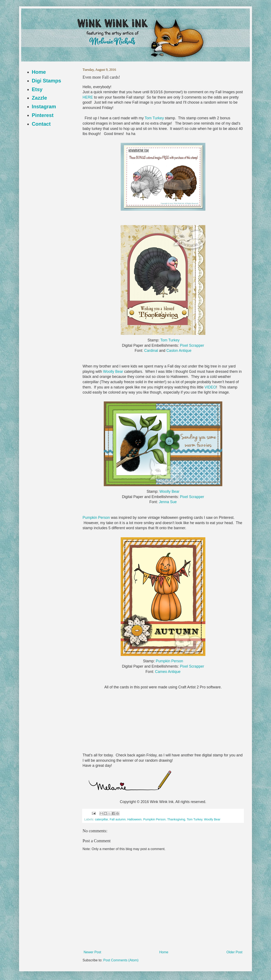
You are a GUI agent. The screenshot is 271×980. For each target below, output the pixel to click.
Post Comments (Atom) (121, 960)
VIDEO (210, 387)
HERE (88, 97)
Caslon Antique (179, 351)
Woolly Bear (113, 372)
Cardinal (151, 351)
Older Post (234, 952)
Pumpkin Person (97, 518)
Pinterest (43, 115)
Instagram (44, 106)
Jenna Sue (168, 502)
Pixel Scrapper (192, 345)
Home (164, 952)
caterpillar (101, 819)
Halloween (134, 819)
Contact (41, 124)
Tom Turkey (154, 118)
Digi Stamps (46, 81)
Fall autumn (118, 819)
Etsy (37, 89)
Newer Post (92, 952)
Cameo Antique (168, 672)
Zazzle (39, 98)
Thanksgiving (176, 819)
